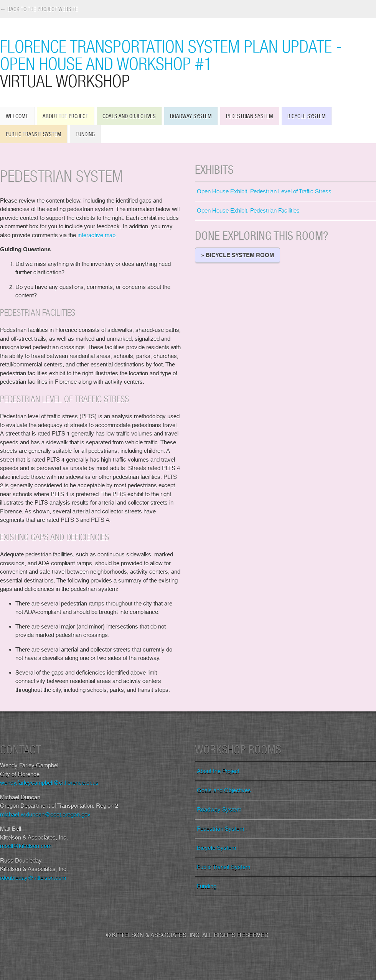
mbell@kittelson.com (26, 846)
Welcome (17, 116)
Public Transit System (34, 134)
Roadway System (191, 116)
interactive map (96, 235)
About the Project (65, 116)
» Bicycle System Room (237, 255)
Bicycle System (307, 116)
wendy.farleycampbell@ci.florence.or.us (49, 783)
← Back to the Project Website (39, 9)
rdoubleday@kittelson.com (33, 878)
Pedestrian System (250, 116)
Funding (85, 134)
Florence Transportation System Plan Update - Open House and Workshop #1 (188, 63)
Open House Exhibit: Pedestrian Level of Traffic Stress (264, 191)
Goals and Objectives (129, 116)
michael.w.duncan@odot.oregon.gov (45, 815)
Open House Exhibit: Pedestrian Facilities (248, 211)
